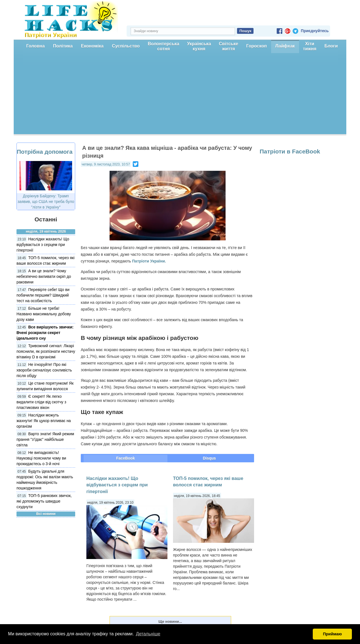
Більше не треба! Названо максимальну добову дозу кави (44, 314)
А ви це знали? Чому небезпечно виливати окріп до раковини (44, 276)
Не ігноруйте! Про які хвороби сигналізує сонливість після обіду (44, 370)
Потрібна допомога (45, 152)
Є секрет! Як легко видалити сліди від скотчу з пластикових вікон (41, 402)
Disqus (209, 458)
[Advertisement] (180, 95)
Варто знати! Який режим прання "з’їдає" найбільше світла (45, 439)
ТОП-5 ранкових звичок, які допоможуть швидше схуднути (44, 501)
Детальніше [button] (148, 634)
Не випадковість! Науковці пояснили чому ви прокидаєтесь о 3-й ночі (41, 458)
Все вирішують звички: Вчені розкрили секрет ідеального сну (45, 333)
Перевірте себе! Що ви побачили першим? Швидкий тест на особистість (43, 295)
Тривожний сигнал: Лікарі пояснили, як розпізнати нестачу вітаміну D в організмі (46, 351)
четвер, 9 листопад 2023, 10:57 (106, 164)
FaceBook (126, 458)
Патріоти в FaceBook (290, 151)
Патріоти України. (149, 261)
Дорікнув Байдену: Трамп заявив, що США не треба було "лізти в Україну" (46, 202)
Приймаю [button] (332, 634)
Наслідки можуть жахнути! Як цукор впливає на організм (44, 421)
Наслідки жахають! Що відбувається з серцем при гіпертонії (43, 245)
